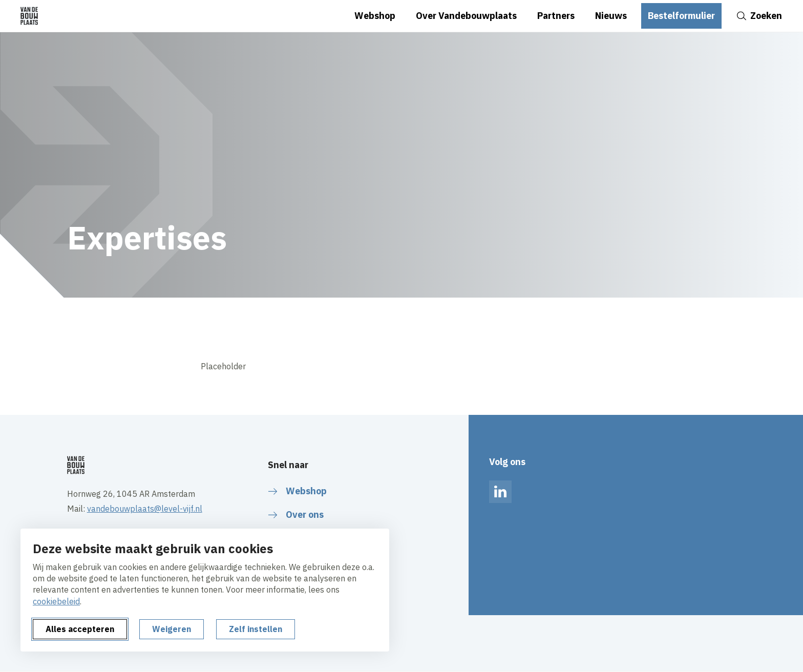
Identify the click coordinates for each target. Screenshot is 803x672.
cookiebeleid (56, 601)
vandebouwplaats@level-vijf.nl (145, 509)
